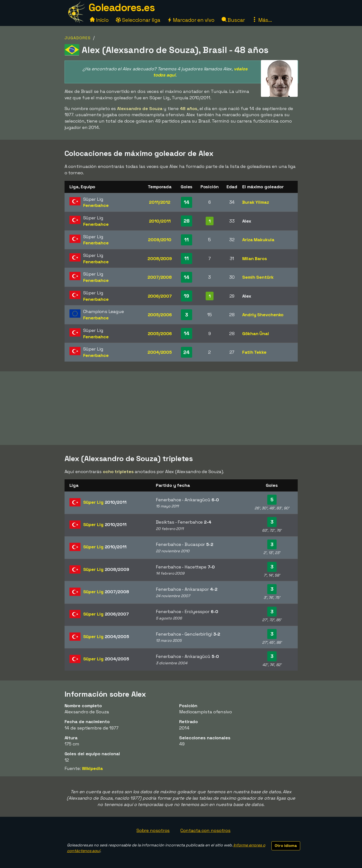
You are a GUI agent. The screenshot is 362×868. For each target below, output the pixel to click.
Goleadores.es (122, 7)
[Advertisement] (181, 408)
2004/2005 (160, 352)
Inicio (99, 20)
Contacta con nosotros (205, 830)
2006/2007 (160, 296)
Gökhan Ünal (256, 333)
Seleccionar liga (138, 20)
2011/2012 (160, 202)
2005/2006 (160, 315)
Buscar (233, 20)
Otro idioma (286, 846)
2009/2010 (160, 240)
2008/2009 (160, 258)
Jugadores (78, 38)
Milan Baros (255, 258)
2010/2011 (160, 221)
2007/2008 (160, 277)
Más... (262, 20)
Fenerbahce (96, 205)
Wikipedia (92, 768)
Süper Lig (105, 502)
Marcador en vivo (191, 20)
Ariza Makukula (258, 240)
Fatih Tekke (254, 352)
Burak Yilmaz (256, 202)
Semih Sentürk (258, 277)
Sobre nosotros (153, 830)
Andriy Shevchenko (263, 315)
